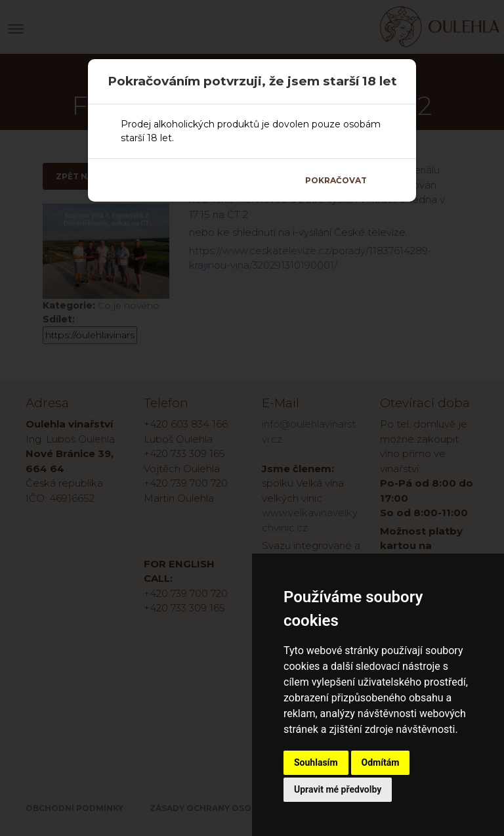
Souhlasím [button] (316, 762)
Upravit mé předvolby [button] (338, 789)
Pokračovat (336, 180)
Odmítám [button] (381, 762)
